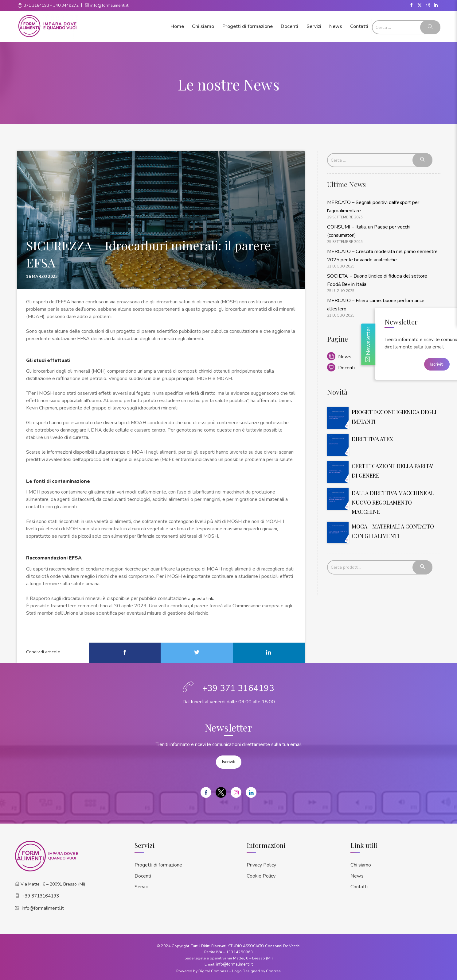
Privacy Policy (261, 864)
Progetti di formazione (248, 26)
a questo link (201, 598)
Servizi (314, 26)
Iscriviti (229, 761)
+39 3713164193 (40, 895)
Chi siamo (203, 26)
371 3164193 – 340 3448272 (52, 5)
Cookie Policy (261, 874)
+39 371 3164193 (238, 688)
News (336, 26)
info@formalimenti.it (111, 5)
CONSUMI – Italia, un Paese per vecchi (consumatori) (382, 225)
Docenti (289, 26)
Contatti (359, 26)
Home (177, 26)
